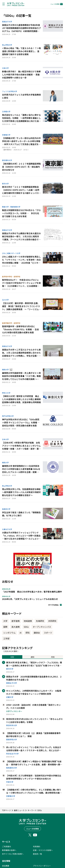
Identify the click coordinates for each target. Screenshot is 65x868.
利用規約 (37, 846)
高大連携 (16, 627)
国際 (5, 627)
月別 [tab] (53, 657)
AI (21, 633)
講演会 (37, 633)
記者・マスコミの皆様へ (43, 850)
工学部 (6, 638)
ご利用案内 (6, 846)
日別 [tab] (12, 657)
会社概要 (6, 866)
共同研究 (52, 621)
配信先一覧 (37, 854)
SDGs (26, 627)
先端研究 (40, 621)
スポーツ (48, 633)
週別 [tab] (32, 657)
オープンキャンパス (42, 627)
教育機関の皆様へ (9, 850)
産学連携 (16, 621)
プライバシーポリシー (42, 866)
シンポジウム (9, 633)
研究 (28, 633)
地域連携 (28, 621)
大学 (5, 621)
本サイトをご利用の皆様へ (13, 854)
